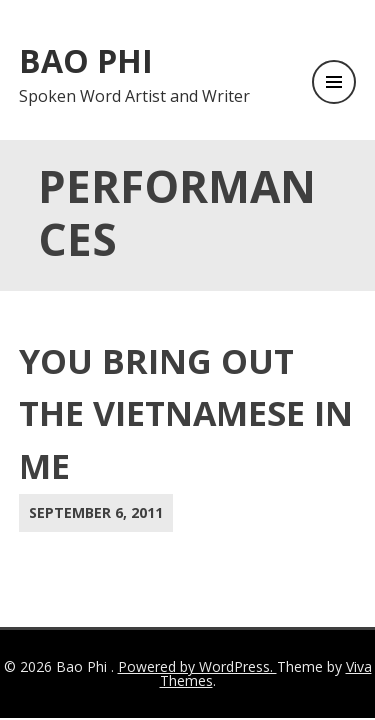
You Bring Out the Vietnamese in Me (186, 414)
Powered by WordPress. (197, 666)
